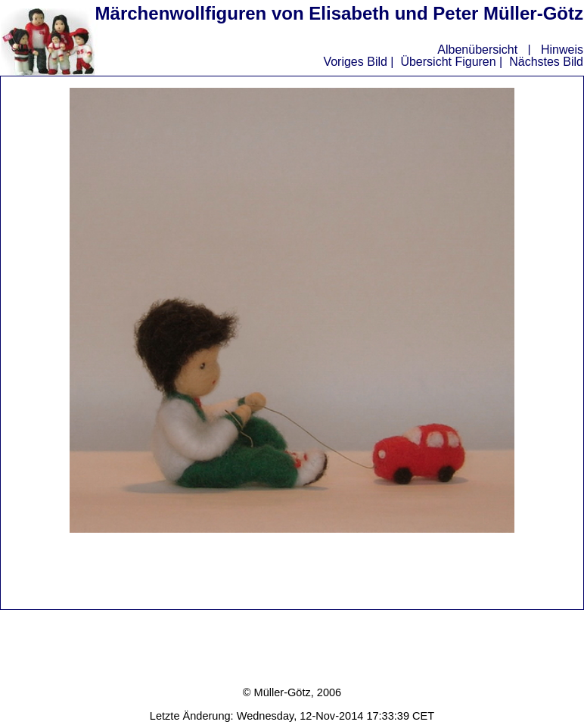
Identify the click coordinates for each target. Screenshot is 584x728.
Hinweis (562, 50)
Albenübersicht (477, 50)
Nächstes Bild (546, 62)
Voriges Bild (355, 62)
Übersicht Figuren (448, 62)
